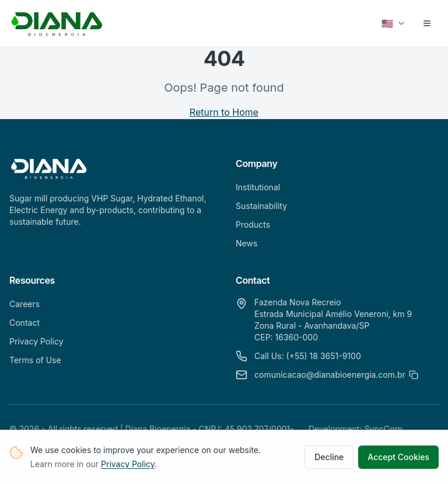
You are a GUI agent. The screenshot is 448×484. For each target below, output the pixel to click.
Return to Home (224, 112)
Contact (24, 323)
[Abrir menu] (427, 23)
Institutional (258, 187)
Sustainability (261, 206)
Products (253, 224)
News (246, 243)
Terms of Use (35, 360)
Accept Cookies (398, 458)
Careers (24, 304)
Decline (329, 458)
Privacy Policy (128, 465)
